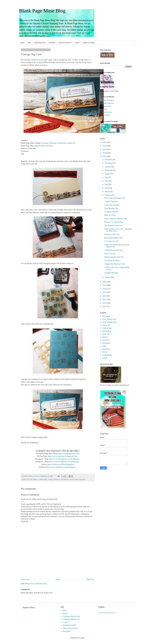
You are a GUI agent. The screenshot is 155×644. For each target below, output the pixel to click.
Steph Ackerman (37, 60)
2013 (105, 307)
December (109, 160)
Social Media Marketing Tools (107, 613)
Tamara (105, 109)
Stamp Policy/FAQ (40, 43)
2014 (105, 303)
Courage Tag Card (111, 201)
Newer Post (26, 579)
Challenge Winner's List (71, 619)
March (107, 192)
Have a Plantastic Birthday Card (116, 219)
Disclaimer (52, 43)
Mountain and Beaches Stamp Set (62, 143)
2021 (105, 156)
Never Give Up (110, 254)
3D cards (30, 479)
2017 (105, 292)
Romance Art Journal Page (114, 222)
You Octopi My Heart (112, 261)
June (107, 181)
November (109, 163)
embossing (106, 349)
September (109, 170)
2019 (105, 285)
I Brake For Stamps (89, 43)
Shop (29, 43)
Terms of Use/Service (65, 43)
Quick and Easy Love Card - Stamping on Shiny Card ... (118, 230)
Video (104, 346)
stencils (105, 358)
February (108, 195)
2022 (105, 153)
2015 (105, 299)
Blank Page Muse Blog (42, 11)
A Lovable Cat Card (111, 241)
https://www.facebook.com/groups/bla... (63, 456)
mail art (105, 352)
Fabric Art (106, 334)
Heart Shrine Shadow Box (113, 238)
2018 (105, 289)
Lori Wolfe (106, 115)
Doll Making (107, 331)
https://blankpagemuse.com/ (69, 453)
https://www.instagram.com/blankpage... (65, 459)
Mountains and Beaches (61, 479)
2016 (105, 296)
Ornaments (106, 343)
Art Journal (106, 316)
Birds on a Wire (110, 215)
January (108, 277)
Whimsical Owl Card (112, 234)
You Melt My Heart (111, 273)
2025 (105, 142)
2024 (105, 146)
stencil (72, 479)
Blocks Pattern (47, 146)
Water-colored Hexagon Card (115, 198)
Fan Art (105, 337)
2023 (105, 149)
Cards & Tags (43, 479)
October (108, 167)
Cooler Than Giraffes (112, 205)
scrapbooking (107, 355)
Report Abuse (29, 607)
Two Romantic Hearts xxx (113, 225)
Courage (45, 143)
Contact (77, 43)
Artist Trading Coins (109, 322)
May (107, 184)
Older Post (90, 579)
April (107, 188)
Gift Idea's (106, 340)
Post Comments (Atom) (39, 584)
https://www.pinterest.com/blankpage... (61, 467)
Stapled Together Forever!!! (114, 257)
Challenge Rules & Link (71, 616)
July (106, 177)
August (108, 174)
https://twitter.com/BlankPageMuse (61, 464)
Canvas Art (106, 325)
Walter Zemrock (108, 103)
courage (50, 479)
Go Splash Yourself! (111, 212)
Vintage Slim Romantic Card (114, 264)
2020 (105, 282)
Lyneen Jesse (107, 106)
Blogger (82, 638)
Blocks (35, 479)
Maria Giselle (107, 112)
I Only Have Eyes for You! (114, 250)
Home (23, 43)
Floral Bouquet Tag (111, 208)
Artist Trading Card (109, 319)
